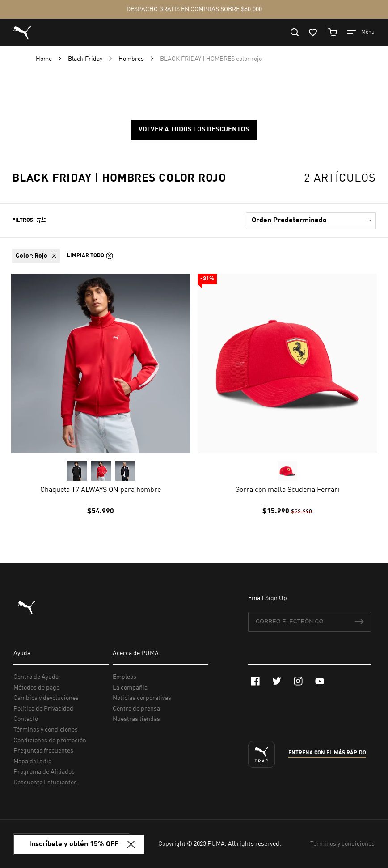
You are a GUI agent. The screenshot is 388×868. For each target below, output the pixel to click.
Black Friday (86, 59)
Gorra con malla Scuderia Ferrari (287, 490)
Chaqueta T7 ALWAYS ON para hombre (101, 490)
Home (44, 59)
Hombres (132, 59)
